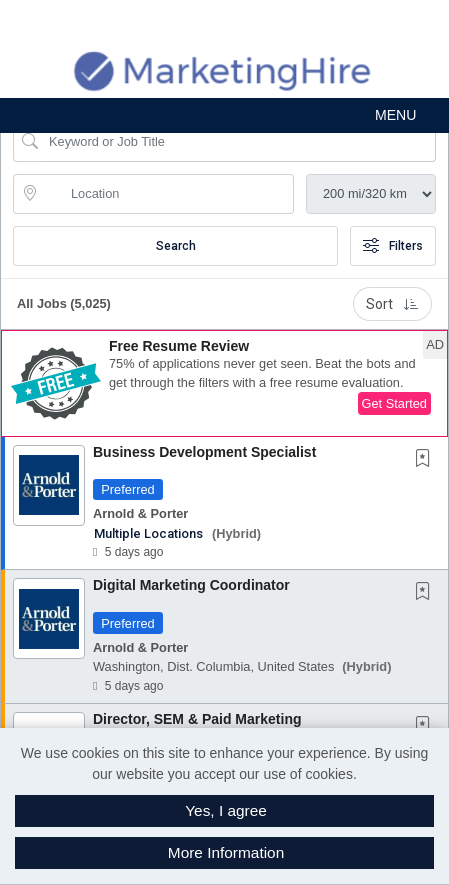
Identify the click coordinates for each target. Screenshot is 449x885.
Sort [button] (392, 304)
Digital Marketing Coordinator (191, 585)
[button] (224, 115)
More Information (226, 852)
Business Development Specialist (204, 452)
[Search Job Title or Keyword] (238, 142)
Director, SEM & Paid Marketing (197, 719)
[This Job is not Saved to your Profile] (427, 460)
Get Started (394, 403)
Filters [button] (393, 246)
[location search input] (167, 194)
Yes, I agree (226, 810)
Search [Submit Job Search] (176, 246)
